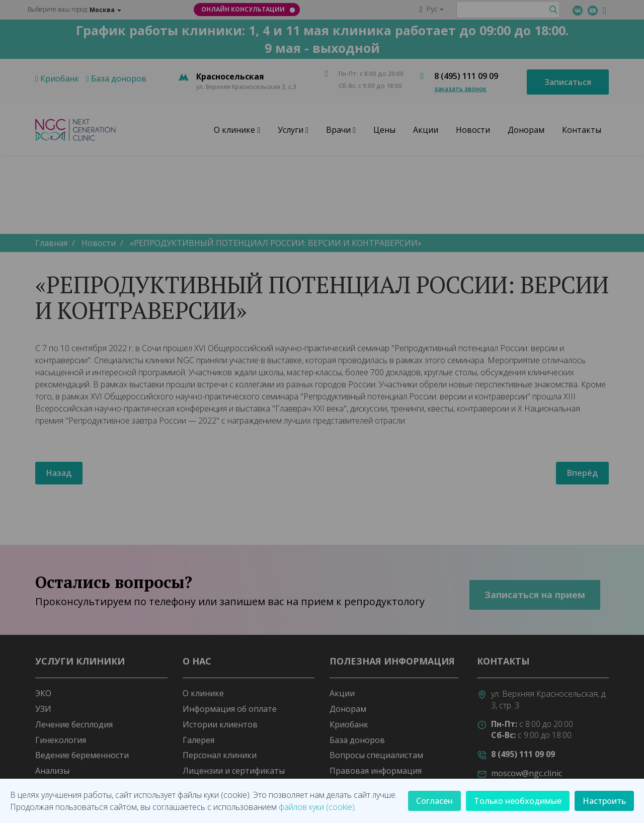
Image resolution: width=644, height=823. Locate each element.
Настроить (604, 801)
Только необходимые (518, 801)
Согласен (434, 801)
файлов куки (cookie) (317, 807)
